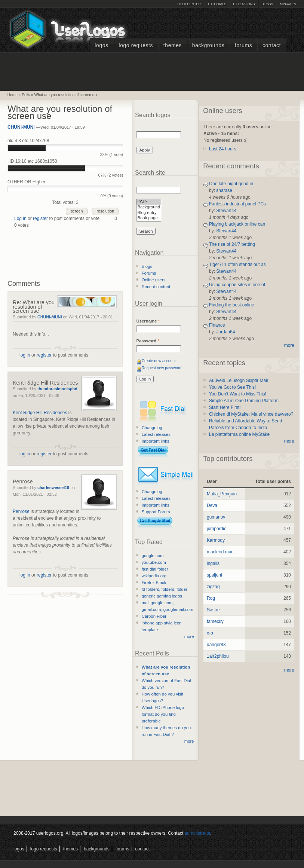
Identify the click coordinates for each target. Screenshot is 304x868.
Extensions (244, 4)
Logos (101, 45)
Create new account (159, 361)
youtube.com (154, 562)
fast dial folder (155, 569)
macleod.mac (220, 552)
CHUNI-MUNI (21, 127)
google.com (153, 556)
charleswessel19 (53, 488)
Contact (272, 45)
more (189, 636)
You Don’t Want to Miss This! (238, 394)
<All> (149, 202)
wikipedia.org (154, 576)
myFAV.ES (288, 4)
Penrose (23, 482)
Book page (149, 218)
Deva (212, 505)
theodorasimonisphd (57, 389)
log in (25, 355)
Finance (217, 325)
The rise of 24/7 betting (232, 244)
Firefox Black (154, 583)
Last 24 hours (223, 149)
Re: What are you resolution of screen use (34, 307)
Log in (20, 218)
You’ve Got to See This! (232, 387)
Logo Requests (136, 45)
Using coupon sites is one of (237, 285)
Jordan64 (225, 332)
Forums (243, 45)
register (40, 218)
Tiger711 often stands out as (237, 265)
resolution (105, 211)
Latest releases (156, 434)
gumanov (216, 517)
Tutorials (217, 4)
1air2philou (218, 656)
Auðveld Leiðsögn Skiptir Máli (238, 380)
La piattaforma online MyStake (239, 434)
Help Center (189, 4)
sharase (224, 190)
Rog (211, 598)
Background (149, 207)
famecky (215, 621)
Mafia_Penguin (222, 494)
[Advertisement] (152, 71)
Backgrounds (208, 45)
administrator (198, 833)
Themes (173, 45)
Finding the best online (232, 305)
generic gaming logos (162, 596)
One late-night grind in (231, 184)
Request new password (162, 368)
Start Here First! (225, 407)
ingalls (213, 563)
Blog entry (149, 213)
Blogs (267, 4)
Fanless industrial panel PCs (237, 204)
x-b (210, 633)
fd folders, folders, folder (165, 589)
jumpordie (217, 529)
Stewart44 (226, 211)
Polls (26, 95)
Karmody (216, 540)
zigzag (213, 587)
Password (148, 341)
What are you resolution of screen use (67, 95)
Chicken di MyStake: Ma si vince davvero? (251, 414)
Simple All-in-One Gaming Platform (244, 401)
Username (148, 321)
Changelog (152, 428)
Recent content (156, 287)
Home (13, 95)
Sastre (213, 610)
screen (77, 211)
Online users (154, 280)
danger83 (216, 645)
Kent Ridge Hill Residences (45, 383)
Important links (156, 441)
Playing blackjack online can (237, 224)
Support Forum (156, 512)
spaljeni (214, 575)
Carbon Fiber (154, 616)
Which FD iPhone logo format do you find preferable (163, 714)
